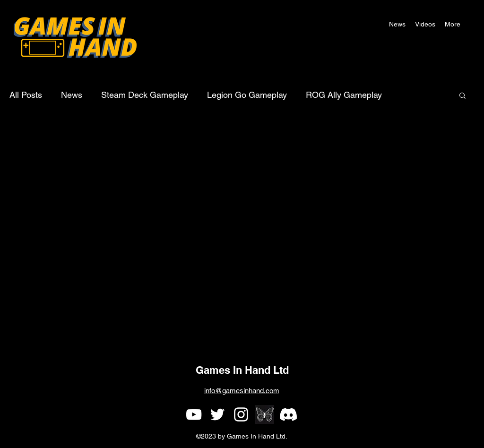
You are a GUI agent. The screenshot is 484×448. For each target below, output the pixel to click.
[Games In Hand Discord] (288, 414)
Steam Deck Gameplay (145, 95)
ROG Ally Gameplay (344, 95)
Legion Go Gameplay (247, 95)
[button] (453, 24)
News (72, 95)
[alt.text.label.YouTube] (194, 414)
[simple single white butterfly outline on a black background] (265, 414)
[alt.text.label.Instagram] (241, 414)
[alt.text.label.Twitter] (217, 414)
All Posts (26, 95)
